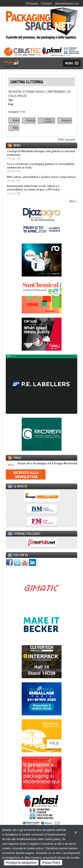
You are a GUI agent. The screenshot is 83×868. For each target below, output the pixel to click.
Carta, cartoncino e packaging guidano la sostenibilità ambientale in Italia (41, 166)
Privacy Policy (51, 863)
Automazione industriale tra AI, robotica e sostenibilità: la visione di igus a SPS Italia (33, 188)
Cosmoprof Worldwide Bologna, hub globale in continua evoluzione (41, 153)
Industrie (70, 139)
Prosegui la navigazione (21, 863)
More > (73, 201)
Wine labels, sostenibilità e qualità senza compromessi (41, 177)
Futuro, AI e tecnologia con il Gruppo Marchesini (41, 463)
